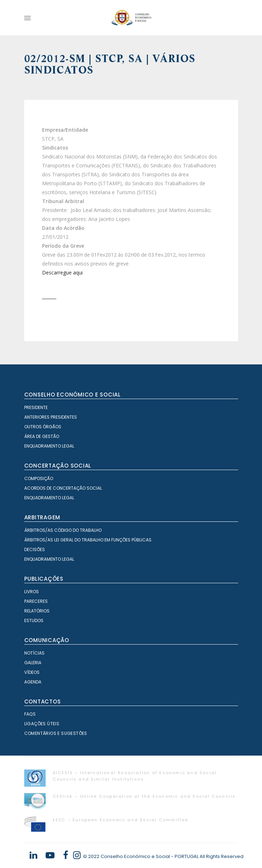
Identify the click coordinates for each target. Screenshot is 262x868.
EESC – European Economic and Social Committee (121, 820)
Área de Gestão (42, 436)
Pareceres (36, 601)
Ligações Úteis (42, 724)
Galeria (33, 663)
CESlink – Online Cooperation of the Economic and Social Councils (144, 796)
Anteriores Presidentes (51, 417)
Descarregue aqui (62, 272)
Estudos (34, 620)
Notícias (34, 653)
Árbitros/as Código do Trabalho (63, 530)
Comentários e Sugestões (56, 733)
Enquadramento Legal (49, 446)
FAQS (30, 714)
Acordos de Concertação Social (63, 488)
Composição (39, 478)
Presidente (36, 407)
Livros (32, 592)
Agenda (33, 682)
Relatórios (37, 611)
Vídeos (32, 672)
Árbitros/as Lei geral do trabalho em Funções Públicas (88, 540)
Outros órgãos (43, 427)
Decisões (35, 549)
